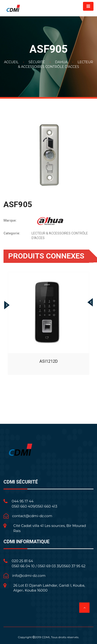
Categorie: (12, 233)
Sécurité (37, 62)
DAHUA (61, 62)
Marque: (10, 220)
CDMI (46, 637)
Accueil (11, 62)
